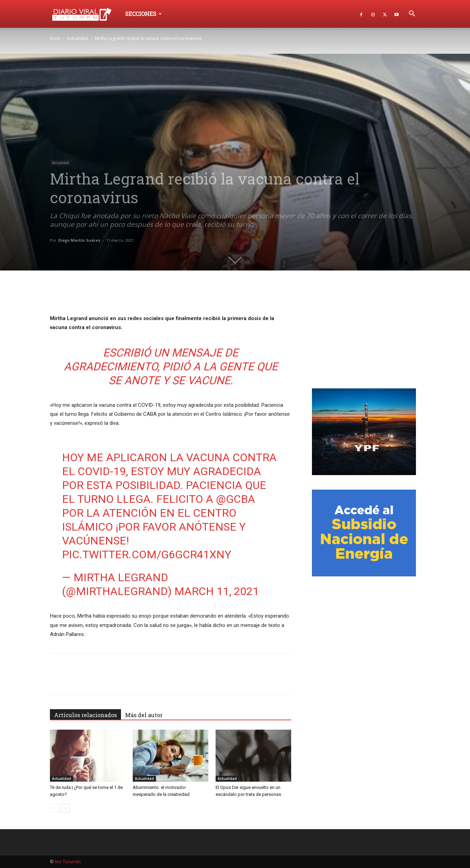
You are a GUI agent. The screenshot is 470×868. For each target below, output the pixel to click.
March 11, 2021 (217, 591)
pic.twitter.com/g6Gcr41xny (147, 555)
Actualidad (77, 38)
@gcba (236, 499)
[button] (412, 14)
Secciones (143, 14)
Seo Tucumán (68, 862)
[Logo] (85, 14)
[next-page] (65, 808)
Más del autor (144, 715)
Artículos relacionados (85, 715)
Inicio (55, 38)
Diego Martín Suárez (79, 240)
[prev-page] (54, 808)
